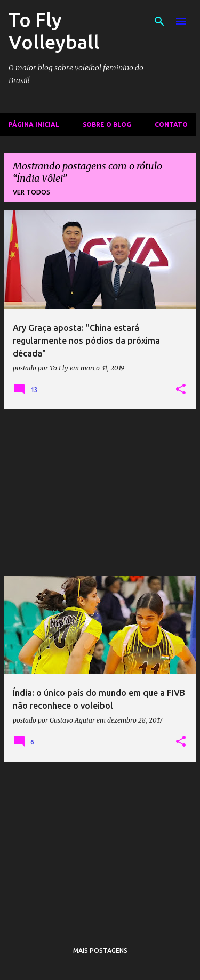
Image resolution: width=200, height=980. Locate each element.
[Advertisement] (100, 492)
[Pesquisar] (159, 21)
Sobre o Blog (107, 124)
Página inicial (34, 124)
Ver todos (31, 192)
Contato (171, 124)
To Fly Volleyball (54, 31)
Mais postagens (100, 950)
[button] (181, 390)
